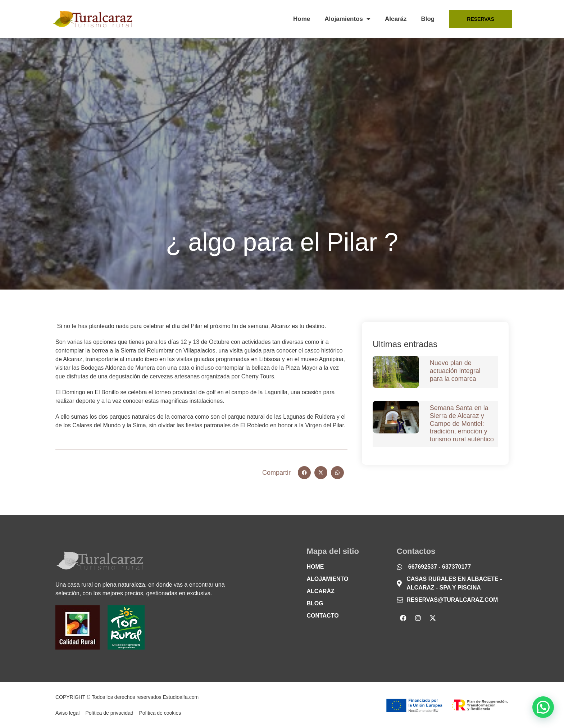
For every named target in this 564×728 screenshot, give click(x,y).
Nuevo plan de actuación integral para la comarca (455, 371)
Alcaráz (396, 19)
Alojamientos (347, 19)
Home (302, 19)
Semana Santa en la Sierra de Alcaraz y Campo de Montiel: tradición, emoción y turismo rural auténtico (462, 423)
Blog (428, 19)
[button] (304, 473)
